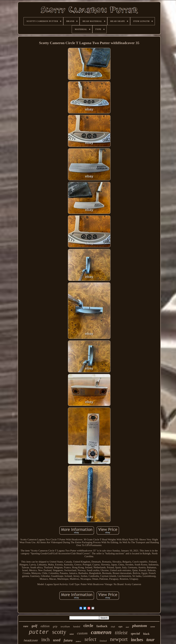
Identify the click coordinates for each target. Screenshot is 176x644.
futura (68, 640)
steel (127, 627)
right (120, 627)
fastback (102, 626)
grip (55, 626)
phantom (140, 626)
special (135, 633)
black (146, 634)
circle (88, 626)
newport (119, 639)
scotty (59, 632)
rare (26, 626)
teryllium (65, 626)
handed (76, 627)
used (57, 640)
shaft (113, 627)
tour (150, 640)
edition (45, 626)
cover (153, 627)
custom (82, 633)
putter (39, 632)
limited (103, 641)
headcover (31, 640)
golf (34, 626)
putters (79, 641)
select (90, 639)
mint (72, 634)
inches (137, 640)
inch (46, 639)
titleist (121, 632)
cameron (101, 632)
